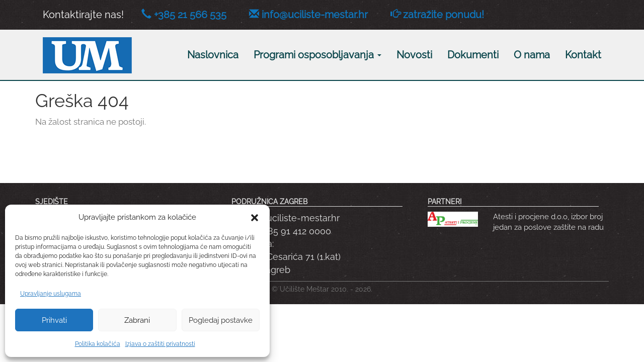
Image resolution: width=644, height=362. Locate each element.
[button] (255, 218)
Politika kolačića (98, 344)
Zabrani (137, 320)
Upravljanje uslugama (51, 294)
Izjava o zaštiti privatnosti (160, 344)
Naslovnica (213, 55)
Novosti (414, 55)
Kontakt (583, 55)
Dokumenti (473, 55)
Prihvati (54, 320)
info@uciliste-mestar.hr (315, 15)
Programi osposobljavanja (317, 55)
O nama (532, 55)
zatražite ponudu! (444, 15)
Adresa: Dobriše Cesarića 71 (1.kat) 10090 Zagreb (286, 256)
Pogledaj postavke (221, 320)
